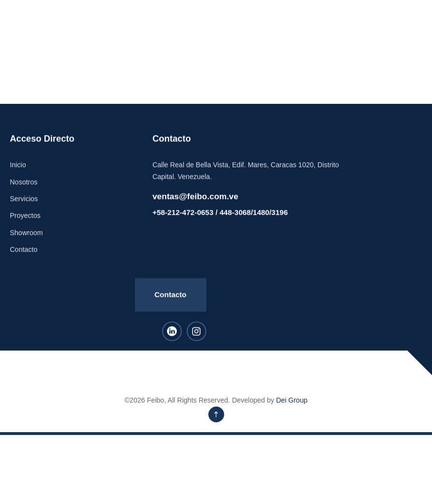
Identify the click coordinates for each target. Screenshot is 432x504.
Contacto (24, 259)
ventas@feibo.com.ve (195, 206)
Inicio (18, 175)
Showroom (26, 242)
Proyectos (25, 225)
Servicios (24, 208)
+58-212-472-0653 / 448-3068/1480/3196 (220, 222)
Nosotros (24, 191)
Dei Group (292, 400)
